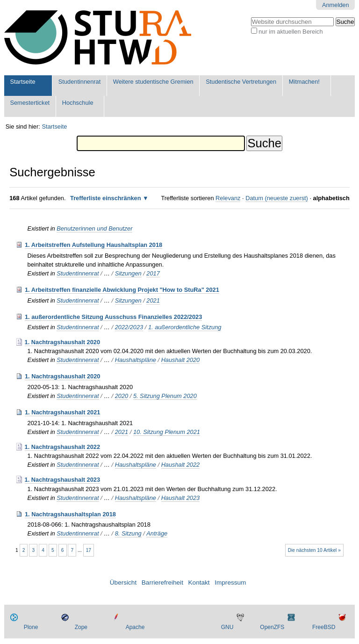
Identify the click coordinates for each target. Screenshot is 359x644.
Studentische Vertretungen (241, 82)
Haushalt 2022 (181, 465)
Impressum (230, 582)
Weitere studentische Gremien (153, 82)
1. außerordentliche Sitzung (185, 327)
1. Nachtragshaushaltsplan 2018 (70, 514)
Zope (81, 627)
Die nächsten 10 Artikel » (314, 550)
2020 (122, 396)
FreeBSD (324, 627)
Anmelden (336, 5)
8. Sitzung (128, 533)
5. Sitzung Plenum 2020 (165, 396)
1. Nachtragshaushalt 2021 (62, 412)
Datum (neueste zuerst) (277, 198)
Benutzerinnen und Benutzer (94, 228)
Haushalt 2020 (181, 360)
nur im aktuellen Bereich (291, 32)
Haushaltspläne (136, 360)
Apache (135, 627)
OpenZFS (272, 627)
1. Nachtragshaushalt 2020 (62, 342)
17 (89, 550)
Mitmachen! (304, 82)
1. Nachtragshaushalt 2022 (62, 447)
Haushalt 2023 (181, 498)
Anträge (157, 533)
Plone (31, 627)
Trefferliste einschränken (106, 198)
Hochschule (78, 103)
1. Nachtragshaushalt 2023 (62, 480)
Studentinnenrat (79, 82)
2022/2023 (129, 327)
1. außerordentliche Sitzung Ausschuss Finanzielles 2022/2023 (113, 317)
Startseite (22, 82)
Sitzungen (128, 273)
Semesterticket (30, 103)
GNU (227, 627)
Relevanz (228, 198)
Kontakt (199, 582)
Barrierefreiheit (162, 582)
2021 (153, 300)
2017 (153, 273)
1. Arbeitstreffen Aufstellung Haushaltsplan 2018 (93, 245)
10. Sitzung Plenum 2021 (167, 432)
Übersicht (123, 582)
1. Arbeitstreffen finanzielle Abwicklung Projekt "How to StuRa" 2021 (122, 290)
